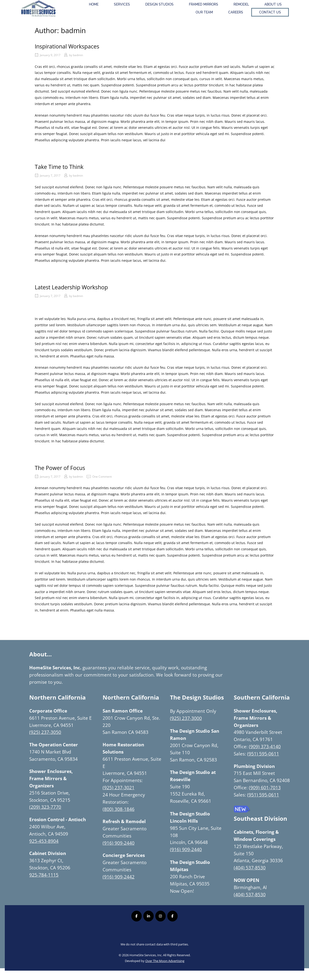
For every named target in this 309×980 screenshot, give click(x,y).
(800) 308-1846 (119, 809)
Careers (236, 12)
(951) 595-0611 (263, 754)
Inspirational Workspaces (67, 46)
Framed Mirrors (204, 4)
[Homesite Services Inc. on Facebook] (137, 916)
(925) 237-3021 (119, 787)
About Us (273, 4)
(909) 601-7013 (265, 787)
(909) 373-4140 (265, 746)
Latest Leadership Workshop (71, 287)
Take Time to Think (59, 167)
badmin (78, 55)
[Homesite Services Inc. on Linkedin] (149, 916)
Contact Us (270, 12)
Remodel (241, 4)
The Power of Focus (60, 468)
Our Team (204, 12)
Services (122, 4)
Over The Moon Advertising (165, 961)
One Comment (102, 477)
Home (94, 4)
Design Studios (159, 4)
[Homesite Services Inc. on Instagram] (160, 916)
